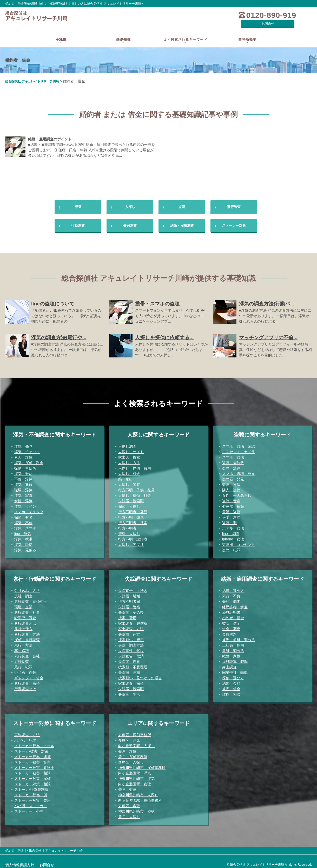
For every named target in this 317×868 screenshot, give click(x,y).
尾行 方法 (23, 643)
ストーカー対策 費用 (32, 798)
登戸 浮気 (127, 749)
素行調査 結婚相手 (31, 599)
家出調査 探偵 (131, 681)
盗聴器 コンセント (239, 542)
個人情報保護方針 (20, 863)
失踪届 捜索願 (131, 499)
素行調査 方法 (27, 632)
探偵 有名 (23, 515)
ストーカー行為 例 (31, 793)
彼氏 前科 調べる (239, 637)
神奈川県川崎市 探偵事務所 (142, 765)
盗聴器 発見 (233, 477)
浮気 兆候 (23, 482)
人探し (130, 201)
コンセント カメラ (239, 449)
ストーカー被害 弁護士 (34, 765)
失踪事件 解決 (131, 648)
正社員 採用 (233, 643)
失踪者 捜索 (129, 659)
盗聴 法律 (231, 466)
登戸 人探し (129, 814)
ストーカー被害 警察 (32, 760)
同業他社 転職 (235, 670)
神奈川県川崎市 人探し (138, 793)
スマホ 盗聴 (233, 455)
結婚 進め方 (233, 588)
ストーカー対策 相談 (32, 782)
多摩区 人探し (131, 760)
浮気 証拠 (23, 542)
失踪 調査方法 (131, 643)
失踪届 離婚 (129, 594)
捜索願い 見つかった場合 (140, 676)
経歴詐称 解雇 (235, 605)
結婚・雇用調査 (182, 222)
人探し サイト (131, 449)
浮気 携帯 (23, 537)
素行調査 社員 (27, 610)
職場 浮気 (23, 488)
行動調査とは (25, 687)
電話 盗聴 (231, 510)
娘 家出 (126, 477)
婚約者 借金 (233, 616)
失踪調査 (130, 222)
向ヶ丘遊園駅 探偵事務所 (140, 798)
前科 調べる (233, 648)
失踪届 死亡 (129, 632)
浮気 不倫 (23, 520)
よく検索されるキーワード (185, 32)
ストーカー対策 (234, 222)
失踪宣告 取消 (131, 654)
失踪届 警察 (129, 605)
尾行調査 (22, 659)
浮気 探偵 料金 (29, 460)
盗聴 (182, 201)
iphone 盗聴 (233, 537)
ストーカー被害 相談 (32, 771)
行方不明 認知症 (133, 537)
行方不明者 (127, 526)
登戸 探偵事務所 (133, 754)
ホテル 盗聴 (233, 526)
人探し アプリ (131, 542)
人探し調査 (127, 444)
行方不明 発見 (131, 515)
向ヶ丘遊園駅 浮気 (135, 771)
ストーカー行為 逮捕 (32, 754)
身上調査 (229, 665)
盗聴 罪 (229, 520)
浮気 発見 (23, 444)
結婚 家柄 (231, 654)
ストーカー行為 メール (34, 743)
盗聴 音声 (231, 499)
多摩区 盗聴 (129, 804)
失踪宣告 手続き (133, 588)
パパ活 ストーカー (31, 804)
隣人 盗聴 (231, 488)
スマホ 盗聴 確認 (239, 444)
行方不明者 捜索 (133, 520)
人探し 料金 (129, 471)
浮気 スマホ (25, 526)
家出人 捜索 (129, 455)
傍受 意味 (231, 515)
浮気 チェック (27, 449)
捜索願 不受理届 (133, 665)
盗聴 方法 (231, 482)
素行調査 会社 (27, 654)
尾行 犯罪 (23, 665)
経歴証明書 (231, 610)
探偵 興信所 (25, 466)
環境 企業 (23, 605)
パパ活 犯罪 (25, 738)
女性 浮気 (23, 499)
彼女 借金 (231, 621)
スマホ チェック (29, 510)
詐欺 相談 (231, 692)
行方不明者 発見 (133, 510)
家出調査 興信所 (133, 621)
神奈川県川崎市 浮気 (136, 776)
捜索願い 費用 (131, 637)
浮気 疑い (23, 471)
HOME (61, 32)
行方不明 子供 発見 (136, 488)
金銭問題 (229, 632)
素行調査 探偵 (27, 681)
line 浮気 (23, 531)
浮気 (78, 201)
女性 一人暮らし (237, 493)
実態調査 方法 (27, 733)
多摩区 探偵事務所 (135, 733)
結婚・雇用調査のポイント (50, 132)
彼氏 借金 (231, 687)
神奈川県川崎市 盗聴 (136, 809)
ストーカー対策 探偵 (32, 776)
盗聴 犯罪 (231, 548)
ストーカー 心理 (29, 809)
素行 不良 (231, 594)
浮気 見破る (25, 548)
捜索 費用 (127, 616)
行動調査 (78, 222)
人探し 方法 (129, 460)
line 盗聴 (230, 531)
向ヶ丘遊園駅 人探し (136, 743)
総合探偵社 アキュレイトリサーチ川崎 (32, 74)
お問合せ (292, 15)
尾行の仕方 (23, 626)
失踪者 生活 (129, 692)
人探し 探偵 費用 (135, 466)
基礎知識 (123, 32)
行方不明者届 (129, 599)
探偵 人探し (129, 504)
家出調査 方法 (131, 626)
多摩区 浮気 (129, 738)
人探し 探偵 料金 (135, 493)
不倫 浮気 (23, 477)
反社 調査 (23, 594)
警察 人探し (129, 531)
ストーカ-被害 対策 (31, 749)
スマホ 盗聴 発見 (239, 471)
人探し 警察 (129, 482)
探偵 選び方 (233, 676)
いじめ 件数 (25, 670)
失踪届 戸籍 (129, 670)
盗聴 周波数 (233, 460)
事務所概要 (247, 32)
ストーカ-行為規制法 (31, 787)
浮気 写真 (23, 493)
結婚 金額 (231, 681)
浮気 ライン (25, 504)
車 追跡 (22, 648)
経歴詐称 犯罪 (235, 659)
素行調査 (234, 201)
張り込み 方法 (27, 588)
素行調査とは (25, 621)
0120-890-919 (243, 15)
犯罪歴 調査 (25, 616)
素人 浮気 (23, 455)
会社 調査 (231, 599)
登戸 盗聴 (127, 787)
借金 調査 (231, 626)
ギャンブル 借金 (29, 676)
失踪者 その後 (131, 610)
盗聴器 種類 (233, 504)
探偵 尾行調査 (27, 637)
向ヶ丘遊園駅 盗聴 (135, 782)
